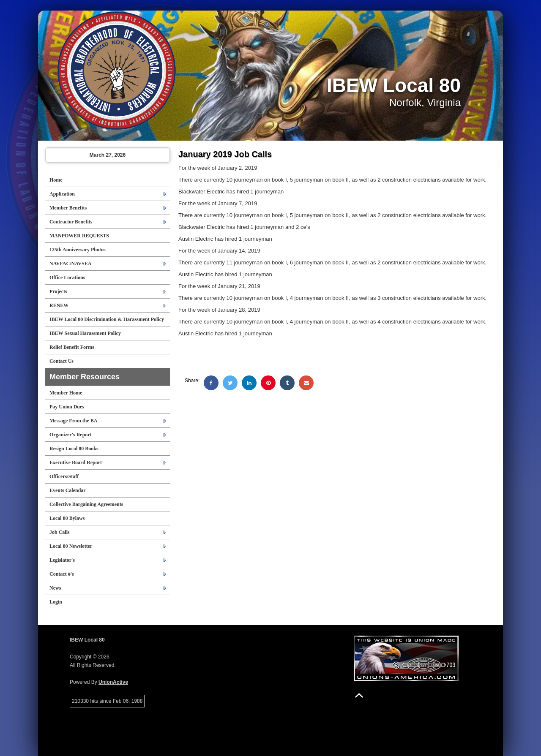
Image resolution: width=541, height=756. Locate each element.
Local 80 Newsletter (71, 546)
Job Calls (60, 532)
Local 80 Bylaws (67, 518)
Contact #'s (62, 574)
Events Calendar (68, 490)
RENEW (59, 305)
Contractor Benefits (71, 222)
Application (62, 194)
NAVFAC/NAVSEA (70, 264)
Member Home (66, 393)
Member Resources (85, 377)
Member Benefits (68, 208)
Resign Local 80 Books (74, 449)
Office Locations (67, 277)
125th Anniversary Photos (78, 250)
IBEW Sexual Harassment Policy (85, 333)
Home (56, 180)
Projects (58, 291)
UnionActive (113, 682)
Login (56, 602)
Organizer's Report (71, 435)
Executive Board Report (76, 462)
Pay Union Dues (67, 407)
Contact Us (61, 361)
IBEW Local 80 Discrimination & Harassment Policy (107, 319)
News (55, 588)
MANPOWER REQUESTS (79, 236)
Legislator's (62, 560)
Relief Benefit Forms (72, 347)
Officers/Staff (64, 476)
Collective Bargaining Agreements (86, 504)
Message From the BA (73, 421)
